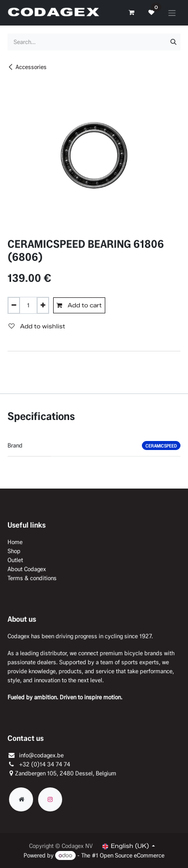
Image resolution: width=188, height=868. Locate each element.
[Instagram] (50, 799)
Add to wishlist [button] (37, 326)
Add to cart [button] (79, 305)
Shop (14, 551)
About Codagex (27, 569)
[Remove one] (14, 305)
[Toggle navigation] (172, 13)
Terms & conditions (32, 578)
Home (15, 542)
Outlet (15, 560)
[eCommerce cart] (131, 13)
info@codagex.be (41, 755)
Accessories (27, 67)
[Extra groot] (21, 799)
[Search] (173, 42)
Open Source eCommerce (132, 855)
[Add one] (43, 305)
